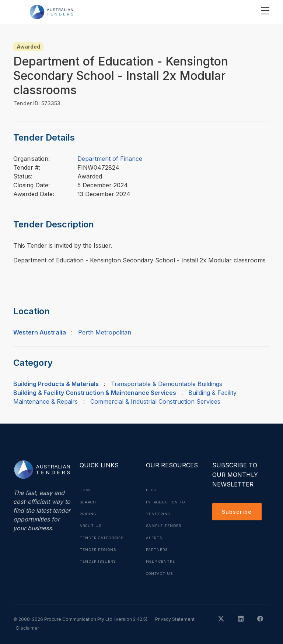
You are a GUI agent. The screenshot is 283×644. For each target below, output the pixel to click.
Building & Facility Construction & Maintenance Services (95, 393)
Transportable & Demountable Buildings (167, 384)
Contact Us (161, 572)
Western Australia (40, 332)
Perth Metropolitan (105, 332)
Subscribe (238, 513)
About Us (91, 525)
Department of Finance (110, 159)
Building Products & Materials (56, 384)
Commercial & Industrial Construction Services (155, 401)
